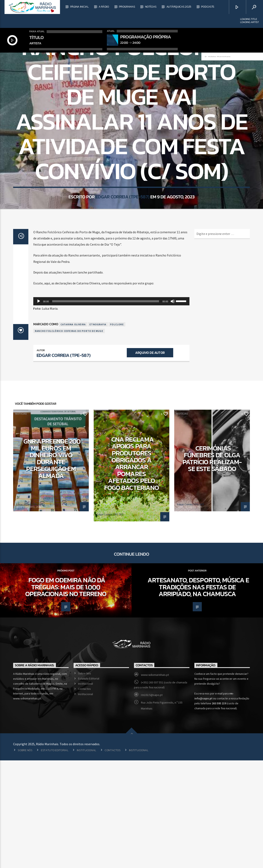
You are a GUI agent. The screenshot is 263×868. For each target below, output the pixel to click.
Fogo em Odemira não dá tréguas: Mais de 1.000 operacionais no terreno (66, 695)
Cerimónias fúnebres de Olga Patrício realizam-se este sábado (212, 566)
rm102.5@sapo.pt (152, 802)
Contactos (84, 796)
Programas (127, 7)
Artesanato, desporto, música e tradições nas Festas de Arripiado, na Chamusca (198, 695)
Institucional (85, 791)
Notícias (151, 7)
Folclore (117, 432)
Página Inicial (80, 7)
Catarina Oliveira (73, 432)
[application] (111, 409)
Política (101, 521)
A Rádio (104, 7)
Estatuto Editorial (89, 786)
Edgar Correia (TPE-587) (122, 263)
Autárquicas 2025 (179, 7)
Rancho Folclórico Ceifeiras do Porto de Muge (69, 439)
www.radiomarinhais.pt (155, 782)
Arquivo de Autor (150, 460)
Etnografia (98, 432)
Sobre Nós (85, 781)
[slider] (106, 409)
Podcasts (208, 7)
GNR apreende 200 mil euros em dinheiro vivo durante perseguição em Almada (52, 566)
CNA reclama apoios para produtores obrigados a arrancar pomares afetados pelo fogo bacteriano (131, 571)
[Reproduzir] (39, 409)
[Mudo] (173, 409)
